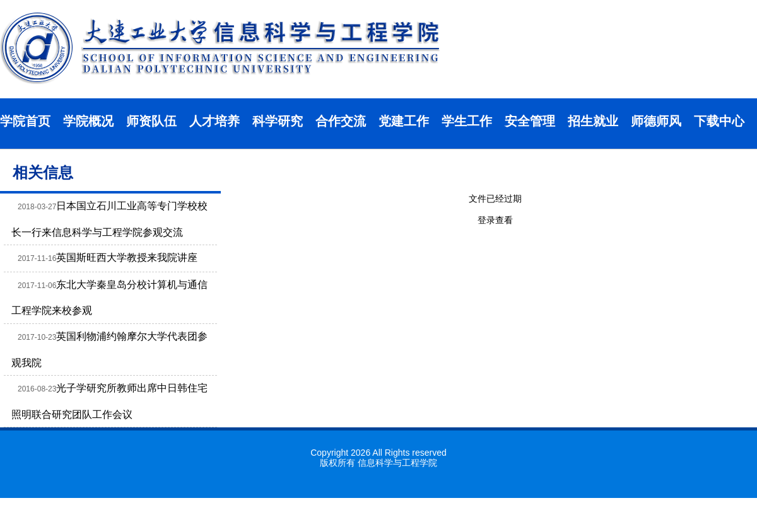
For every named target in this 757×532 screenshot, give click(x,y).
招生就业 (593, 121)
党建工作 (404, 121)
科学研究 (278, 121)
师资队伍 (151, 121)
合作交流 (341, 121)
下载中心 (719, 121)
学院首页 (25, 121)
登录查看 (495, 220)
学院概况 (88, 121)
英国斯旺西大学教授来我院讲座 (127, 257)
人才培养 (214, 121)
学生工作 (467, 121)
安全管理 (530, 121)
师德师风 (656, 121)
